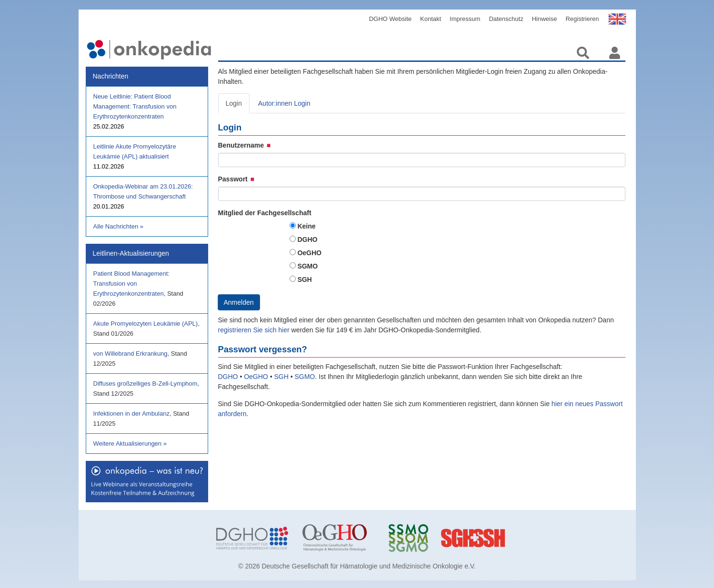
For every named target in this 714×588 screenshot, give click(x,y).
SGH (304, 279)
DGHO (307, 239)
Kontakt (431, 19)
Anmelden (239, 302)
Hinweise (545, 19)
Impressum (465, 19)
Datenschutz (506, 19)
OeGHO (309, 253)
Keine (306, 226)
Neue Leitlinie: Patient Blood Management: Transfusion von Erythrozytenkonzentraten (135, 106)
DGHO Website (390, 19)
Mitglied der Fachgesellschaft (265, 213)
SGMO (307, 266)
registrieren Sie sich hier (255, 330)
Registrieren (582, 19)
